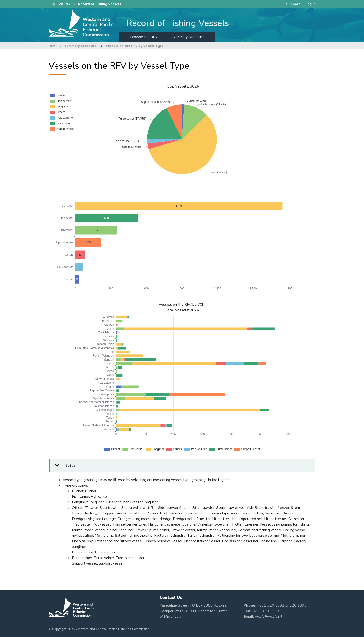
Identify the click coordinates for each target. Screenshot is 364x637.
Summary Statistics (188, 37)
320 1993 (298, 605)
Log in (310, 4)
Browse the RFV (144, 37)
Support (293, 4)
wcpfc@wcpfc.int (269, 617)
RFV (52, 46)
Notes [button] (70, 466)
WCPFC (65, 4)
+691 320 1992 (271, 605)
